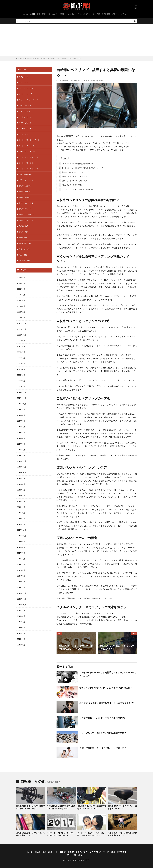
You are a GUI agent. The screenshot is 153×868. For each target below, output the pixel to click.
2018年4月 (21, 507)
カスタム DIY (24, 77)
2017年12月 (21, 530)
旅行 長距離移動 (25, 174)
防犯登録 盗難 (24, 261)
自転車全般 (29, 58)
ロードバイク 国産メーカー (29, 157)
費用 (39, 14)
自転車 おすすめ (25, 186)
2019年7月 (21, 421)
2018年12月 (21, 461)
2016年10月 (21, 605)
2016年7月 (21, 622)
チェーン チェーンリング (28, 100)
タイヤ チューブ (25, 94)
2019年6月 (21, 427)
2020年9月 (21, 341)
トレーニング (52, 14)
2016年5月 (21, 633)
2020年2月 (21, 381)
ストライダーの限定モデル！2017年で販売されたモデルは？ (61, 834)
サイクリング (83, 14)
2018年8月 (21, 484)
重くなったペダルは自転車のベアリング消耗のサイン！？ (81, 168)
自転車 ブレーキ (25, 209)
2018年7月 (21, 490)
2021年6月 (21, 289)
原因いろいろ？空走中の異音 (71, 185)
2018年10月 (21, 473)
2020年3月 (21, 375)
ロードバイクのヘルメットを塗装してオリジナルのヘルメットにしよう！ (108, 674)
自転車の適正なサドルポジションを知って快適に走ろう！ (30, 834)
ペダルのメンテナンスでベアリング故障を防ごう (78, 189)
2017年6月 (21, 559)
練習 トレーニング (26, 180)
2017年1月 (21, 587)
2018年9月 (21, 478)
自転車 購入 (24, 232)
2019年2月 (21, 450)
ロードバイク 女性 (26, 163)
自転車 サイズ (24, 192)
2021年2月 (21, 312)
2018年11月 (21, 467)
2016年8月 (21, 616)
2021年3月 (21, 306)
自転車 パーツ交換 (26, 203)
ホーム (26, 14)
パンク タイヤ (24, 111)
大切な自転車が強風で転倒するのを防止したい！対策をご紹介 (61, 807)
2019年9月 (21, 409)
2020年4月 (21, 369)
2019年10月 (21, 404)
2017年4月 (21, 570)
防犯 (98, 14)
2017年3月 (21, 576)
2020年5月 (21, 364)
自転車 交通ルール (26, 220)
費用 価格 (23, 255)
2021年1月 (21, 318)
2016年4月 (21, 639)
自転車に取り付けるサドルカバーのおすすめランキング (122, 807)
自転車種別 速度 (25, 243)
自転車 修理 (24, 226)
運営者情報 (106, 14)
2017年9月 (21, 542)
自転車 (32, 14)
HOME (20, 58)
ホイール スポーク (26, 128)
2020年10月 (21, 335)
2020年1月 (21, 387)
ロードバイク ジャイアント (29, 140)
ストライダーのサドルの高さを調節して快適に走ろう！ (122, 834)
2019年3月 (21, 444)
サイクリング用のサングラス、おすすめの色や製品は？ (106, 688)
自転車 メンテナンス (27, 215)
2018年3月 (21, 513)
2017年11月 (21, 536)
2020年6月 (21, 358)
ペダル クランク (25, 123)
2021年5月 (21, 295)
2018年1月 (21, 524)
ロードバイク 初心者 (27, 151)
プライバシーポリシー (120, 14)
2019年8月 (21, 415)
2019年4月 (21, 438)
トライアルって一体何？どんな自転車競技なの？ (103, 733)
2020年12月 (21, 323)
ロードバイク (24, 134)
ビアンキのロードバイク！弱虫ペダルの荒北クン (103, 718)
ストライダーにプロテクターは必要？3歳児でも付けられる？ (91, 834)
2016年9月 (21, 610)
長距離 (62, 14)
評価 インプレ (24, 249)
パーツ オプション (26, 106)
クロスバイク (71, 14)
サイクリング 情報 (26, 88)
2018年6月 (21, 496)
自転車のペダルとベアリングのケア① (74, 172)
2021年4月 (21, 300)
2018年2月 (21, 518)
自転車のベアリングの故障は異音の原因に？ (76, 164)
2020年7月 (21, 352)
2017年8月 (21, 547)
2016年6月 (21, 628)
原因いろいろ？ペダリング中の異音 (73, 181)
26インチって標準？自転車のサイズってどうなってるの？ (107, 703)
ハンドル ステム (25, 117)
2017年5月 (21, 564)
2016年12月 (21, 593)
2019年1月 (21, 455)
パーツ (92, 14)
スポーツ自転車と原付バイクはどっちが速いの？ (103, 748)
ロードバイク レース (27, 146)
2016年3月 (21, 645)
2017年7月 (21, 553)
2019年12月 (21, 392)
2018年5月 (21, 501)
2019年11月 (21, 398)
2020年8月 (21, 346)
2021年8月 (21, 277)
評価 (44, 14)
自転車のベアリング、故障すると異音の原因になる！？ (65, 58)
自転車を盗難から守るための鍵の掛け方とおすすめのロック (92, 807)
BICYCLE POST (83, 860)
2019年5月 (21, 432)
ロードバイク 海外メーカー (29, 169)
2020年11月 (21, 329)
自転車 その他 (40, 58)
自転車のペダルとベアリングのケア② (74, 176)
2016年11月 (21, 599)
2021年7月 (21, 283)
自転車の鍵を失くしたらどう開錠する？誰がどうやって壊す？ (30, 807)
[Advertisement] (76, 40)
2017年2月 (21, 582)
